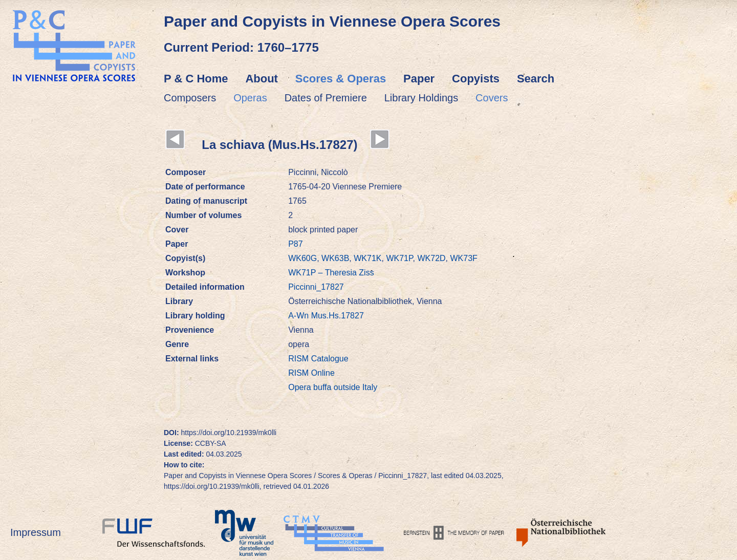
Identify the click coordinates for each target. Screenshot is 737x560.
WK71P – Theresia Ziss (331, 273)
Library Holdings (421, 98)
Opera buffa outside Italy (333, 387)
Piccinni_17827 (316, 287)
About (262, 79)
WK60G (302, 258)
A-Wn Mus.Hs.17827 (326, 316)
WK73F (463, 258)
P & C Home (196, 79)
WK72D (431, 258)
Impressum (36, 532)
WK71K (367, 258)
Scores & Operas (341, 79)
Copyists (476, 79)
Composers (190, 98)
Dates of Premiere (326, 98)
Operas (250, 98)
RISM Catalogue (318, 359)
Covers (492, 98)
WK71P (399, 258)
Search (536, 79)
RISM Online (311, 373)
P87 (295, 244)
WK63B (335, 258)
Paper (419, 79)
